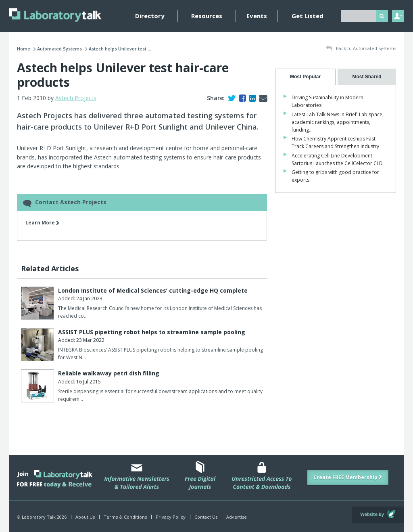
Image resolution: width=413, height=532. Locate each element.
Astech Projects (76, 98)
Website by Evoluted (378, 515)
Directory (150, 16)
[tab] (305, 77)
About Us (85, 517)
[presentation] (305, 77)
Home (24, 49)
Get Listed (308, 16)
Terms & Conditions (125, 517)
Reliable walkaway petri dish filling (109, 373)
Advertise (237, 517)
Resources (207, 16)
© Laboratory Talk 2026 (42, 517)
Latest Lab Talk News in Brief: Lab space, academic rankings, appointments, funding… (338, 122)
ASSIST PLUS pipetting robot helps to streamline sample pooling (152, 332)
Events (257, 16)
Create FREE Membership (348, 477)
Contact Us (206, 517)
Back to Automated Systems (361, 49)
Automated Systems (59, 49)
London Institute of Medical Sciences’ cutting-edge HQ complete (153, 290)
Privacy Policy (171, 517)
